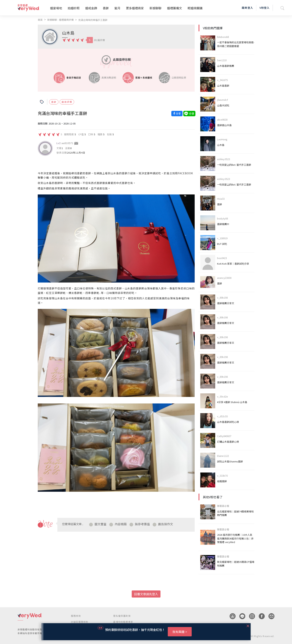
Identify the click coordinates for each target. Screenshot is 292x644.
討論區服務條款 (80, 622)
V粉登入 (265, 8)
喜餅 (106, 8)
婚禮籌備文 (174, 8)
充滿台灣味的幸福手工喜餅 (93, 20)
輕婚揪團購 (195, 8)
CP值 (81, 134)
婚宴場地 (56, 8)
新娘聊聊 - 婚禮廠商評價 (60, 20)
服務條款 (76, 616)
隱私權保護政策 (122, 616)
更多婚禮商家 (135, 8)
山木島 (68, 33)
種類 (100, 134)
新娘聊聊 (155, 8)
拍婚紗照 (74, 8)
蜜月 (117, 8)
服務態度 (69, 134)
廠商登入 (247, 8)
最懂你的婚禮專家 (123, 622)
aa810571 (67, 143)
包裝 (109, 134)
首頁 (40, 20)
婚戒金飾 (91, 8)
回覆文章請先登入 (146, 594)
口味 (91, 134)
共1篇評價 (99, 40)
